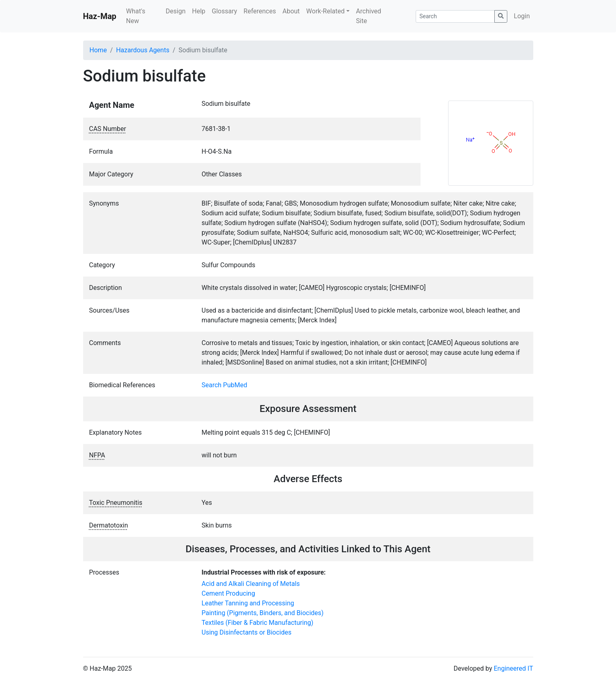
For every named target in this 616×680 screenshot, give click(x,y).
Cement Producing (228, 593)
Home (98, 50)
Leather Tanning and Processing (248, 603)
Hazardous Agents (143, 50)
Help (199, 11)
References (260, 11)
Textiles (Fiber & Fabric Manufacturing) (258, 623)
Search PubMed (224, 385)
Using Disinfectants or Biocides (247, 632)
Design (176, 11)
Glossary (224, 11)
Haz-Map (100, 16)
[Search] (455, 16)
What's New (136, 16)
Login (522, 16)
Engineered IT (513, 668)
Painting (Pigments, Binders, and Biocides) (263, 613)
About (291, 11)
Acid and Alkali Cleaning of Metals (251, 584)
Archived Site (369, 16)
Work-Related (325, 11)
